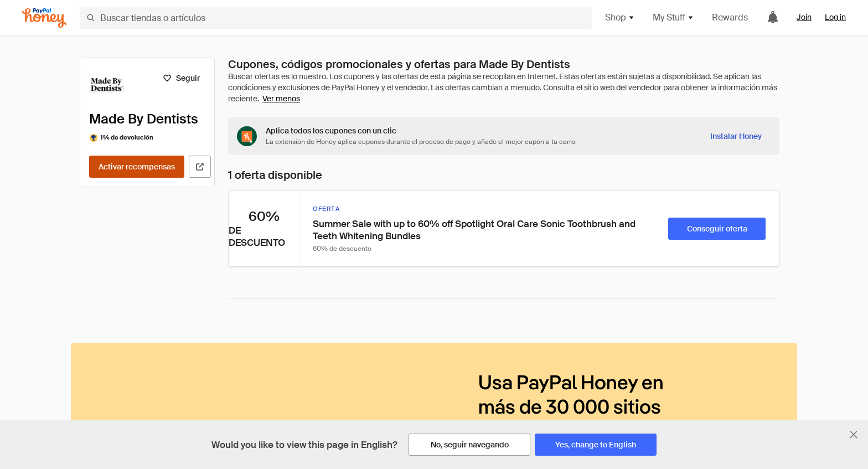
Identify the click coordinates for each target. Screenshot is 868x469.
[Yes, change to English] (596, 445)
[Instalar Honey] (736, 136)
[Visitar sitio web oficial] (200, 167)
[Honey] (44, 18)
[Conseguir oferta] (717, 229)
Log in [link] (835, 17)
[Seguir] (181, 78)
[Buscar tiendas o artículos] (336, 18)
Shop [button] (620, 17)
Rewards (730, 17)
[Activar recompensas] (137, 167)
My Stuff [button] (673, 17)
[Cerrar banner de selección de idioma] (854, 435)
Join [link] (804, 17)
